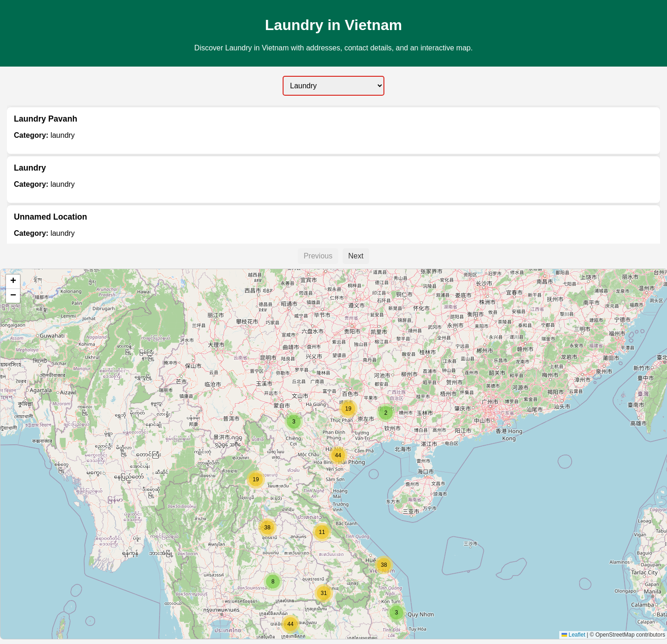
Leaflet (573, 635)
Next (356, 256)
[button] (396, 613)
